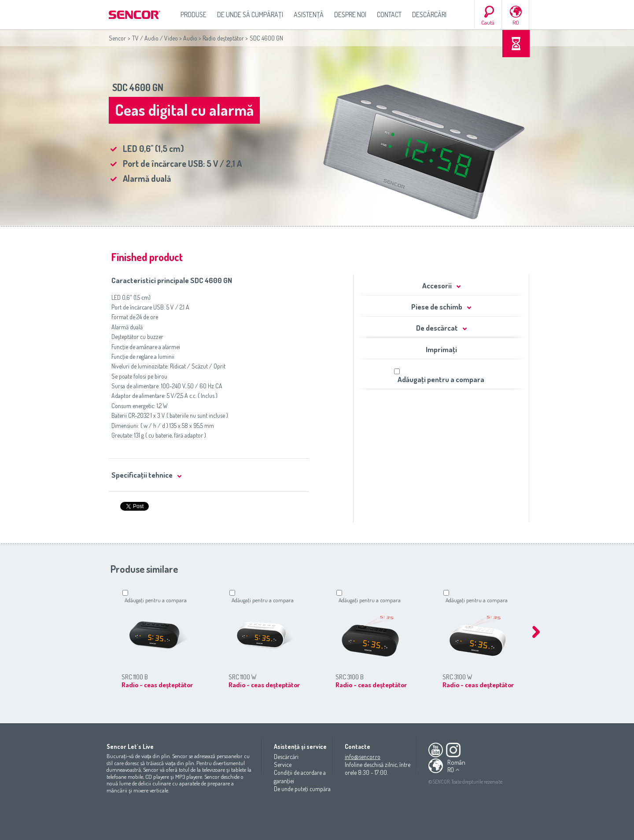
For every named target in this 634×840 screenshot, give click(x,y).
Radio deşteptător (223, 38)
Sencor (117, 38)
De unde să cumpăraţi (250, 15)
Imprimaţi (441, 349)
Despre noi (350, 15)
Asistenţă (309, 15)
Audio (190, 38)
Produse (194, 15)
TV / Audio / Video (155, 38)
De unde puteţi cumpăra (302, 789)
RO (516, 22)
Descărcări (429, 15)
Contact (389, 15)
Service (283, 764)
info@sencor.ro (363, 757)
